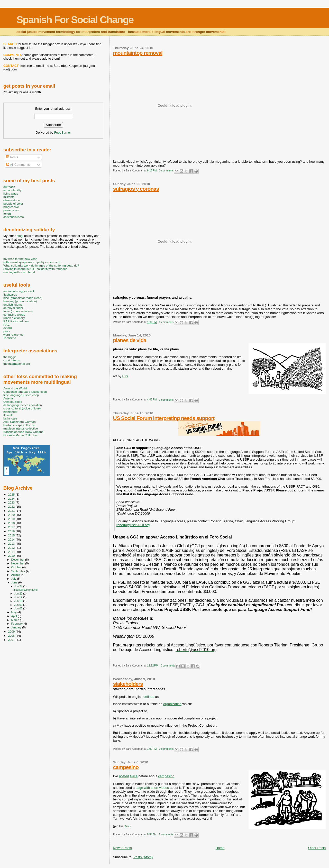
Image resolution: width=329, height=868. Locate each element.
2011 (12, 552)
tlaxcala (8, 415)
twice (134, 776)
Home (220, 848)
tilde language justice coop (21, 395)
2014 (12, 539)
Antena (8, 398)
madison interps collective (21, 428)
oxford (8, 328)
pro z (7, 331)
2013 (12, 543)
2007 (12, 640)
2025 (12, 494)
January (17, 627)
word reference (13, 335)
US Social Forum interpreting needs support (164, 418)
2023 (12, 502)
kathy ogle (10, 418)
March (16, 620)
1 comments (166, 400)
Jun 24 (19, 586)
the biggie (10, 357)
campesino (126, 767)
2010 (12, 556)
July (14, 579)
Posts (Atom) (143, 857)
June (15, 582)
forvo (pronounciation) (18, 311)
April (15, 616)
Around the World (15, 388)
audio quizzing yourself (19, 291)
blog (19, 236)
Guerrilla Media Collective (21, 435)
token (7, 213)
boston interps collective (19, 425)
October (17, 567)
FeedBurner (63, 133)
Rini (125, 376)
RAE (6, 325)
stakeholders (128, 684)
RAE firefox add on (16, 321)
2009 (12, 631)
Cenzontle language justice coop (25, 392)
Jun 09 (19, 605)
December (18, 560)
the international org (17, 364)
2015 (12, 535)
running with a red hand (19, 272)
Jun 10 (19, 601)
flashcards (10, 294)
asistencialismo (13, 217)
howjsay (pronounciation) (20, 301)
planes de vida (129, 340)
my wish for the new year (20, 259)
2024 (12, 499)
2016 (12, 531)
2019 (12, 519)
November (18, 563)
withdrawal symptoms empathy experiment (32, 262)
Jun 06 (19, 608)
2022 (12, 506)
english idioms (13, 304)
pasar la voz (11, 210)
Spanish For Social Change (75, 20)
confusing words (14, 314)
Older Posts (317, 848)
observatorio (12, 200)
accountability (12, 190)
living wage (11, 193)
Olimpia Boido (13, 402)
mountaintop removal (138, 53)
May (14, 612)
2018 (12, 523)
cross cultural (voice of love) (22, 408)
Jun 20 (19, 593)
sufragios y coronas (136, 189)
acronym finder (13, 308)
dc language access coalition (23, 405)
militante (9, 197)
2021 (12, 511)
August (16, 575)
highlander (10, 412)
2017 (12, 527)
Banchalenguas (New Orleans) (24, 432)
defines (149, 697)
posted (124, 776)
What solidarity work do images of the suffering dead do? (41, 265)
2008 (12, 636)
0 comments (166, 171)
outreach (9, 187)
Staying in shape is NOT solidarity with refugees (35, 269)
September (19, 571)
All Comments (18, 165)
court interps (12, 360)
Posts (12, 157)
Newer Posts (122, 848)
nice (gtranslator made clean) (23, 298)
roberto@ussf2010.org (133, 525)
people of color (13, 203)
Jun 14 (19, 597)
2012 (12, 548)
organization (172, 704)
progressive (11, 207)
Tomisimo (10, 338)
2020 (12, 515)
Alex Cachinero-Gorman (20, 422)
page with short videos (153, 788)
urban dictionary (14, 318)
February (17, 624)
